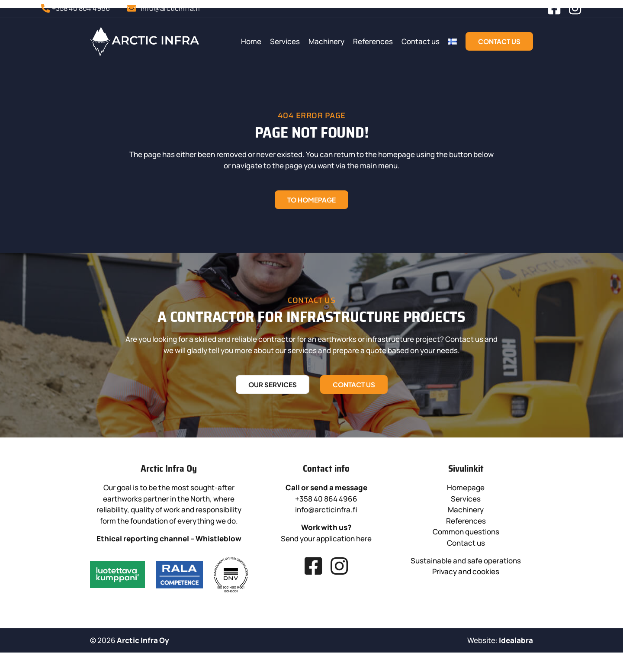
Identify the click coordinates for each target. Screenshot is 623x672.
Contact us (469, 43)
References (422, 43)
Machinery (375, 43)
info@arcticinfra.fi (371, 547)
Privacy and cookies (520, 609)
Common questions (520, 569)
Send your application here (371, 576)
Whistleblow (206, 565)
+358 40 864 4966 (371, 536)
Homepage (520, 525)
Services (334, 43)
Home (300, 43)
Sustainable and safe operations (520, 598)
